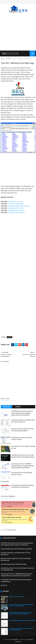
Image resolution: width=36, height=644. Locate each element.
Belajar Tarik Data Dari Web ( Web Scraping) (13, 503)
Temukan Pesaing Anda (16, 204)
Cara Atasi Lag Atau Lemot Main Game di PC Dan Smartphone (21, 629)
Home (2, 59)
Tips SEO (8, 59)
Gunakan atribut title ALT (16, 210)
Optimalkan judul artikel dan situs (19, 206)
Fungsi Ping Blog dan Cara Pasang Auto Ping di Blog (16, 549)
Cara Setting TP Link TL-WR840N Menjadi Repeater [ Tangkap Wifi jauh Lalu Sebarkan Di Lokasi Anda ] (23, 466)
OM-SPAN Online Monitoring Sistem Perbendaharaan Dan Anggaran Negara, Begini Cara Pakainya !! (22, 413)
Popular (6, 407)
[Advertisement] (18, 31)
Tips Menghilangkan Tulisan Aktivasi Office (22, 620)
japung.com (3, 525)
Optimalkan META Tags (16, 208)
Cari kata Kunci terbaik (15, 202)
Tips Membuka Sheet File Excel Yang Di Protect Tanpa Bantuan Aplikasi (21, 613)
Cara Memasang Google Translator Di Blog (14, 564)
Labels (18, 407)
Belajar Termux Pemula (16, 596)
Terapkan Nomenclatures (17, 212)
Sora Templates (14, 639)
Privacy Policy (5, 481)
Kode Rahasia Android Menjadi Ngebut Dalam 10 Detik (15, 509)
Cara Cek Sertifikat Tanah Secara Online (11, 517)
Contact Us (4, 585)
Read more (10, 506)
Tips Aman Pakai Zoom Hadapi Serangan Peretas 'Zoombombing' (21, 605)
